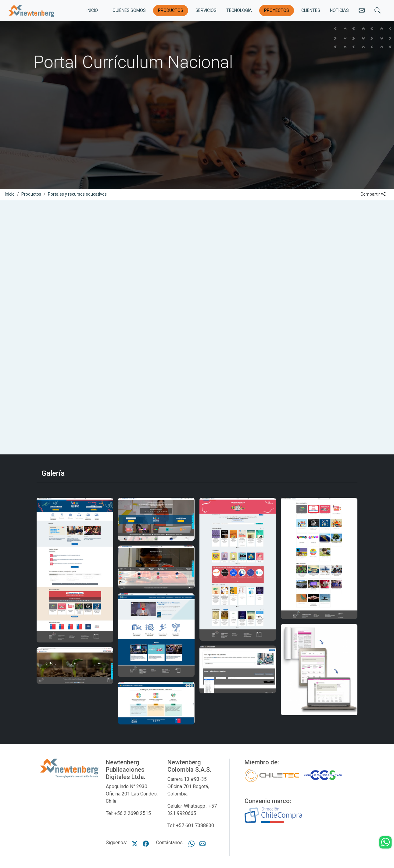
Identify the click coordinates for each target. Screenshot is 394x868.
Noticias (339, 10)
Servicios (206, 10)
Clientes (311, 10)
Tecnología (239, 10)
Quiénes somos (129, 10)
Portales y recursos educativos (77, 194)
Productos (171, 10)
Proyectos (277, 10)
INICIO (92, 10)
